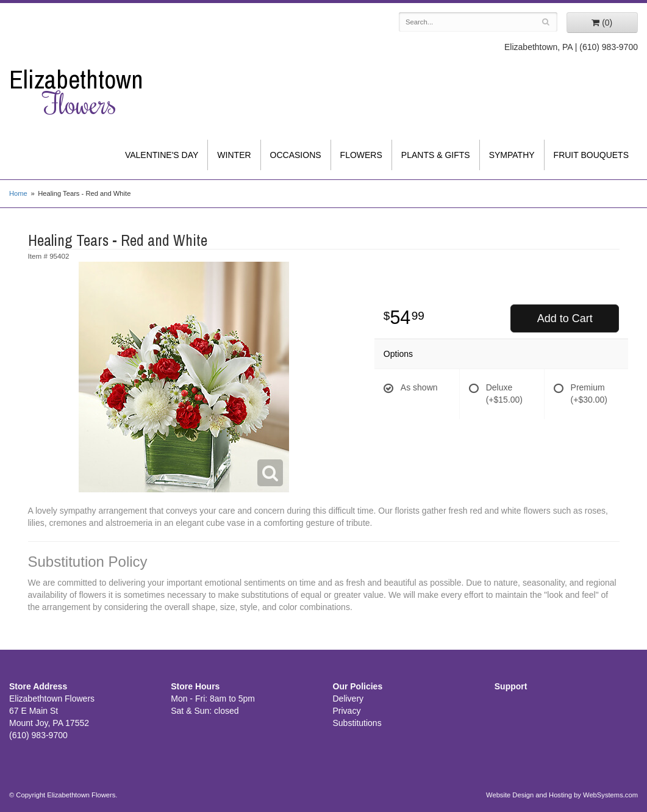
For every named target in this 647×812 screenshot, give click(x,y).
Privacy (347, 711)
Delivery (349, 699)
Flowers (361, 155)
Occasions (296, 155)
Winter (234, 155)
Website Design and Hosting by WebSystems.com (562, 795)
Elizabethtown (81, 92)
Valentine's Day (162, 155)
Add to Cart (565, 318)
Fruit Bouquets (591, 155)
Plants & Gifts (436, 155)
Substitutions (357, 723)
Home (18, 193)
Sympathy (512, 155)
